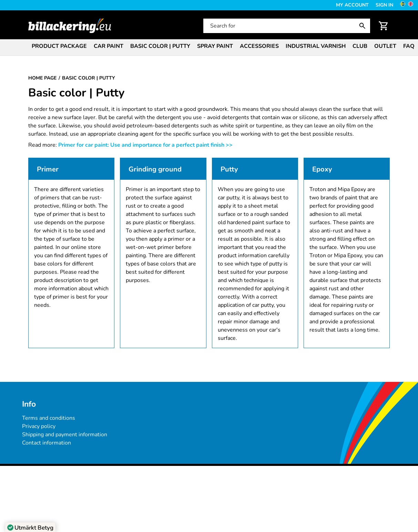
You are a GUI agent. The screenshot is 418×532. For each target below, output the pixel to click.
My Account (352, 5)
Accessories (259, 46)
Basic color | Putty (160, 46)
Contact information (47, 443)
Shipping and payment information (65, 435)
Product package (59, 46)
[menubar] (209, 47)
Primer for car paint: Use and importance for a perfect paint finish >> (145, 145)
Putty (229, 169)
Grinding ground (155, 169)
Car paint (109, 46)
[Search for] (286, 26)
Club (360, 46)
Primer (48, 169)
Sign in (384, 5)
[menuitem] (59, 46)
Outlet (385, 46)
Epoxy (322, 169)
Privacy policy (39, 426)
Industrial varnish (316, 46)
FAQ (409, 46)
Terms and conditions (49, 418)
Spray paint (215, 46)
